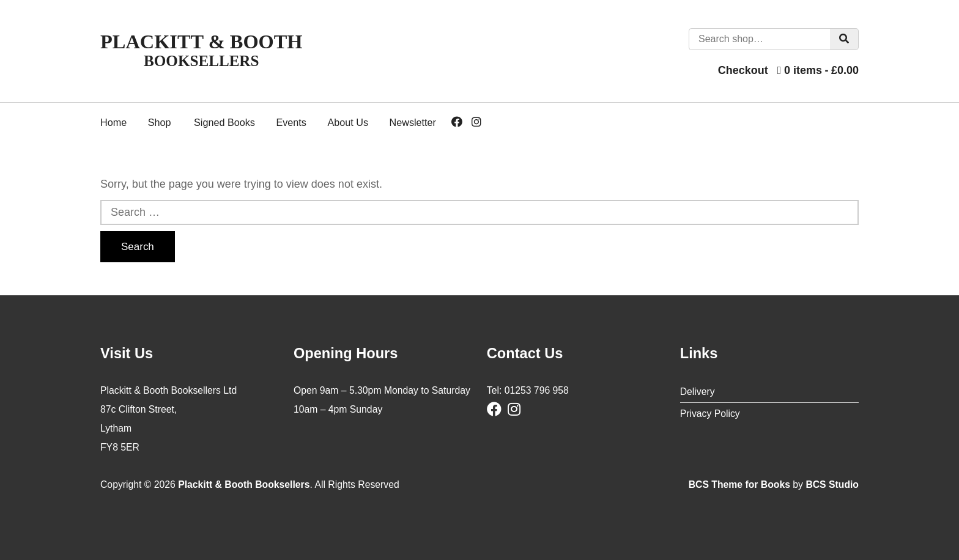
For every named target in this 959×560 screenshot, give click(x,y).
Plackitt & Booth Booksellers (244, 484)
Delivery (698, 392)
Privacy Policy (710, 414)
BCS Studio (832, 484)
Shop (160, 122)
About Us (348, 122)
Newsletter (413, 122)
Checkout (743, 70)
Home (113, 122)
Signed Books (224, 122)
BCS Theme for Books (739, 484)
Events (291, 122)
